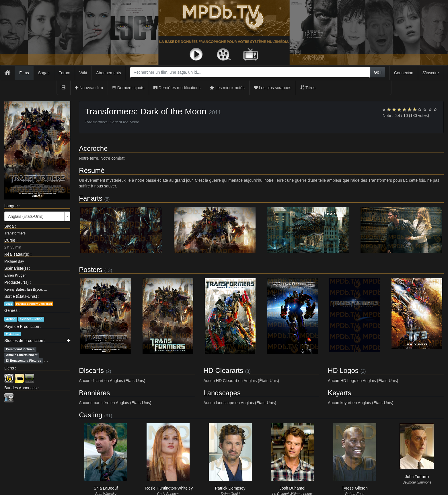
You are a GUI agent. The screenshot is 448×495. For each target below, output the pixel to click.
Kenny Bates (14, 289)
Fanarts (90, 198)
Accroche (93, 148)
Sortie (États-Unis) (21, 296)
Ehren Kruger (15, 275)
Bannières (94, 393)
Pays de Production (22, 326)
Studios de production (24, 341)
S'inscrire (431, 73)
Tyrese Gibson (354, 488)
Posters (90, 270)
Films (24, 73)
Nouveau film (89, 88)
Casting (90, 415)
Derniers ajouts (128, 88)
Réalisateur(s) (17, 254)
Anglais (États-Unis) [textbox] (26, 216)
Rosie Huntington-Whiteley (169, 488)
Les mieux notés (227, 88)
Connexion (404, 73)
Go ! (377, 72)
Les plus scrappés (273, 88)
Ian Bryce (34, 289)
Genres (11, 310)
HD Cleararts (223, 370)
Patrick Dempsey (230, 488)
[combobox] (250, 72)
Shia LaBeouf (106, 488)
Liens (9, 368)
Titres (308, 88)
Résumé (92, 170)
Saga (9, 226)
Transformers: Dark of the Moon (145, 111)
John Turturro (417, 477)
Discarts (91, 370)
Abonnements (108, 73)
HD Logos (343, 370)
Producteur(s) (16, 282)
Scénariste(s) (16, 268)
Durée (10, 240)
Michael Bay (14, 261)
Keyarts (339, 393)
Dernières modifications (177, 88)
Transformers (15, 233)
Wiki (83, 73)
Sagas (44, 73)
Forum (64, 73)
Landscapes (222, 393)
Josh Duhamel (293, 488)
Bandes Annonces (21, 388)
